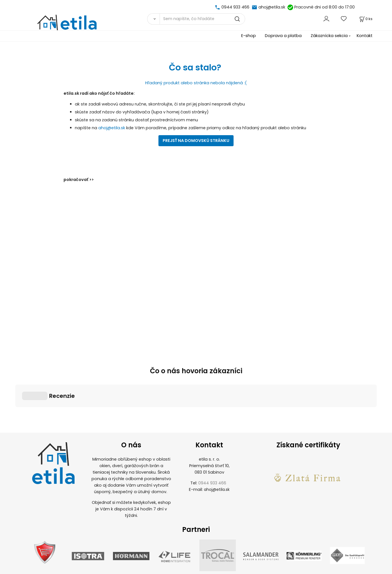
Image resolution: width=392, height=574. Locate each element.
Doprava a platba (283, 36)
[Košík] (365, 19)
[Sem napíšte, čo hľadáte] (202, 19)
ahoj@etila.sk (272, 7)
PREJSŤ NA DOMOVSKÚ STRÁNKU (196, 141)
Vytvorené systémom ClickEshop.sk (196, 571)
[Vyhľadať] (153, 19)
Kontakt (365, 36)
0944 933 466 (235, 7)
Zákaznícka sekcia (329, 36)
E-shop (249, 36)
